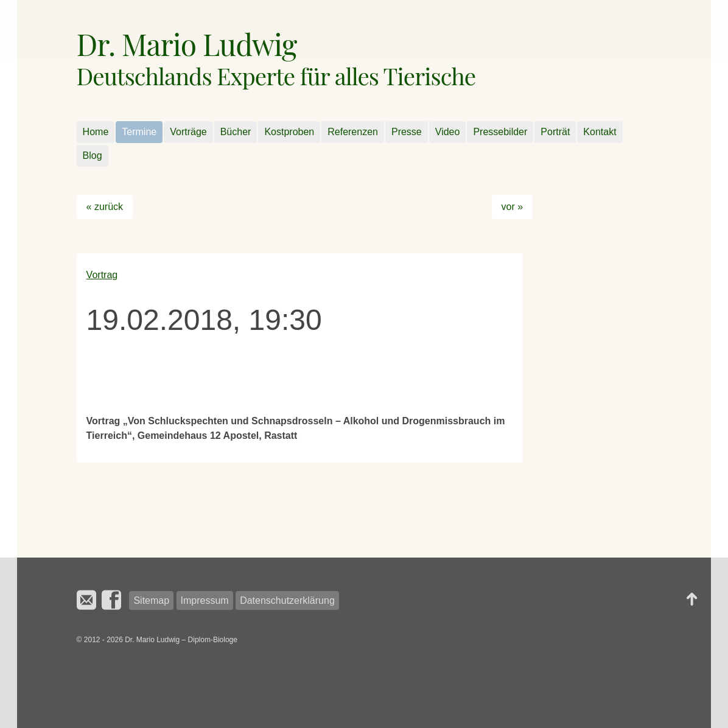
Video (448, 132)
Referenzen (353, 132)
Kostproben (289, 132)
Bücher (236, 132)
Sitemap (151, 600)
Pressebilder (500, 132)
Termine (139, 132)
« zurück (105, 207)
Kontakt (600, 132)
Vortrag (102, 275)
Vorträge (188, 132)
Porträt (555, 132)
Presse (407, 132)
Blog (93, 156)
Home (96, 132)
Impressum (205, 600)
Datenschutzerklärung (287, 600)
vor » (513, 207)
